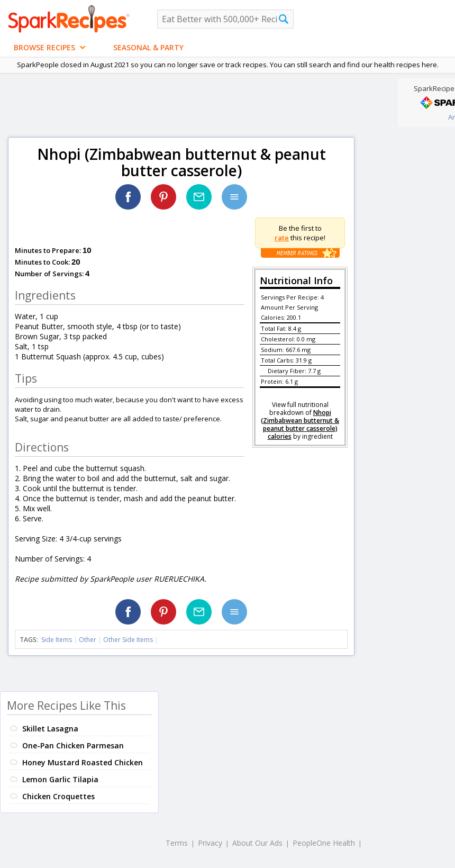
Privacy (210, 843)
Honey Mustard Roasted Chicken (83, 762)
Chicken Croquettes (58, 796)
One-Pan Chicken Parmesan (73, 745)
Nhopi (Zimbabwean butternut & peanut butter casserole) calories (300, 424)
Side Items (57, 640)
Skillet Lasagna (50, 729)
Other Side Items (128, 640)
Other (88, 640)
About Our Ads (257, 843)
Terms (177, 843)
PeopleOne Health (324, 843)
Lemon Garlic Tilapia (60, 779)
